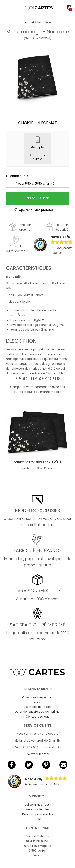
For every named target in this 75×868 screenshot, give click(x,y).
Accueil (29, 22)
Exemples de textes (38, 707)
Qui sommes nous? (38, 805)
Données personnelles (38, 814)
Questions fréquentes (37, 697)
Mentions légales (37, 809)
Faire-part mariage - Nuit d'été (37, 462)
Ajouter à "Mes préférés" (34, 210)
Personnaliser (38, 198)
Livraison (37, 702)
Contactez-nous (37, 717)
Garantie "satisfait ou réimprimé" (38, 712)
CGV (37, 819)
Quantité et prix (17, 176)
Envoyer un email (38, 754)
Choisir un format (37, 123)
